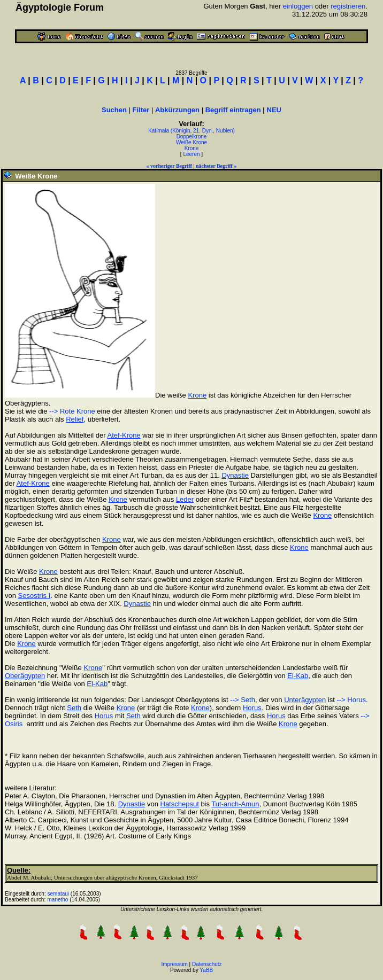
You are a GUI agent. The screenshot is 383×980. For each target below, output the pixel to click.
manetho (58, 900)
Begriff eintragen (233, 110)
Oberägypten (25, 676)
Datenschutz (207, 964)
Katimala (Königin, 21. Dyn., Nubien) (191, 131)
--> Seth (243, 700)
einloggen (298, 6)
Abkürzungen (177, 110)
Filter (141, 110)
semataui (59, 894)
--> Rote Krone (72, 411)
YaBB (206, 970)
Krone (192, 148)
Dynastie (235, 475)
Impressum (174, 964)
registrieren (348, 6)
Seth (74, 708)
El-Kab (298, 676)
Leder (185, 499)
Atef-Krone (124, 435)
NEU (274, 110)
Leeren (191, 154)
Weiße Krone (191, 142)
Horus (252, 708)
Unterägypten (305, 700)
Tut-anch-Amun (235, 804)
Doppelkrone (192, 137)
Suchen (114, 110)
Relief (75, 419)
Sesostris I (35, 596)
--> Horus (351, 700)
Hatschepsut (180, 804)
